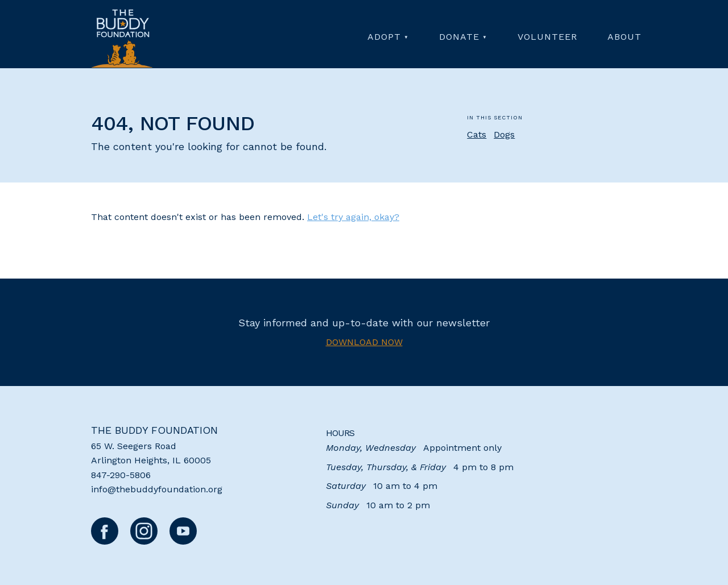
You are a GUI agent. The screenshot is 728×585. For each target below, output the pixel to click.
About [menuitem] (624, 37)
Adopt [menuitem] (384, 37)
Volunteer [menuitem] (547, 37)
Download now (364, 342)
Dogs (504, 134)
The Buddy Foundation (154, 430)
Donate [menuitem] (459, 37)
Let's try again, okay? (353, 217)
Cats (477, 134)
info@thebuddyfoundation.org (157, 489)
